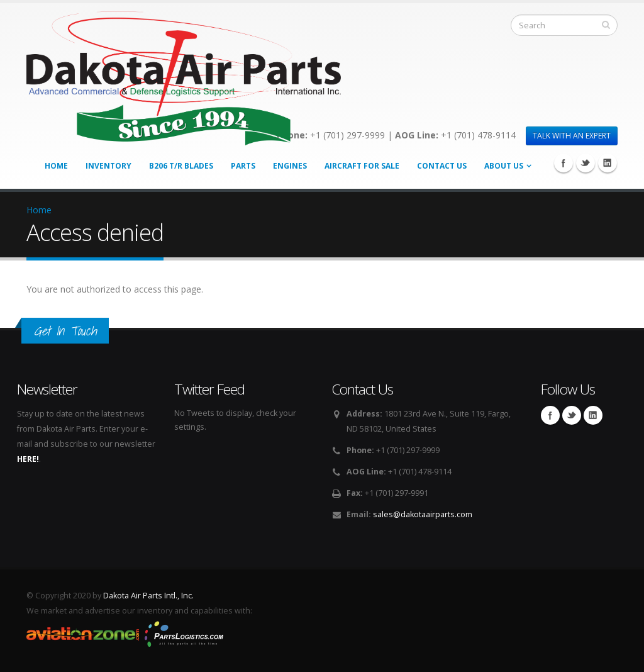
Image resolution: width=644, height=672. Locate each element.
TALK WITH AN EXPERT (572, 136)
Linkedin (608, 163)
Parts (243, 166)
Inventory (108, 166)
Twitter (586, 163)
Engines (290, 166)
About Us (504, 166)
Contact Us (442, 166)
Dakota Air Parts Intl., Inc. (148, 596)
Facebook (563, 163)
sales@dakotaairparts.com (423, 514)
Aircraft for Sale (362, 166)
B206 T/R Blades (181, 166)
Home (56, 166)
